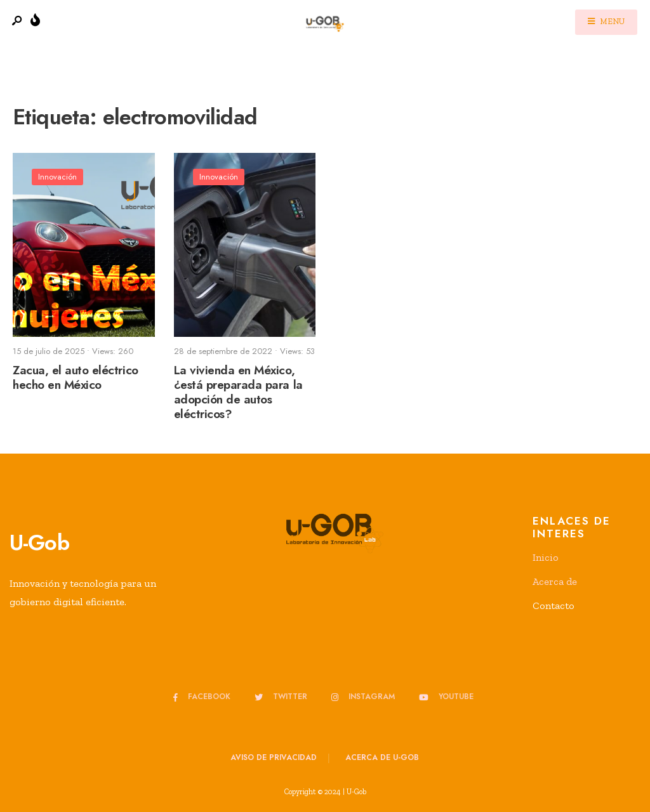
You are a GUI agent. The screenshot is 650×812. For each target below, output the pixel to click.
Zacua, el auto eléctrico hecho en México (76, 377)
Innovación (57, 177)
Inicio (546, 557)
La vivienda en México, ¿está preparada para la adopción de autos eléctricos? (238, 392)
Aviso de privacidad (274, 757)
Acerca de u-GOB (382, 757)
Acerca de (555, 581)
